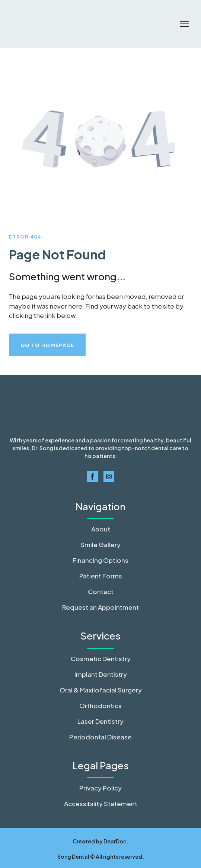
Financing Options (100, 560)
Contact (101, 591)
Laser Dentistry (100, 721)
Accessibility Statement (101, 804)
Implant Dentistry (101, 674)
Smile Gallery (100, 545)
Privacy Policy (100, 788)
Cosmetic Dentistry (101, 659)
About (101, 529)
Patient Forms (101, 576)
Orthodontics (100, 706)
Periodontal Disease (100, 737)
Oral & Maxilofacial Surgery (101, 690)
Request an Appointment (100, 607)
